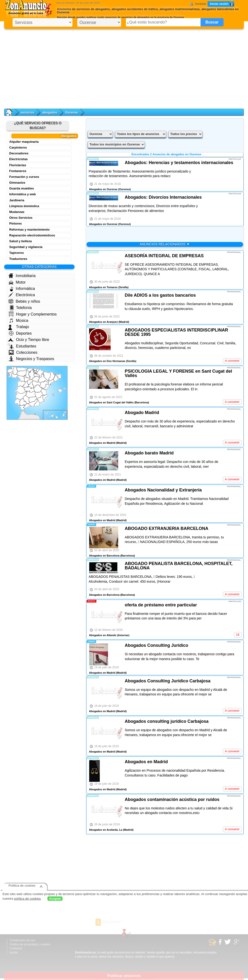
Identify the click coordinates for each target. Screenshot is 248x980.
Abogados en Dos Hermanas (107, 361)
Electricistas (19, 159)
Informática (22, 289)
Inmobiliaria (22, 276)
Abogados (69, 136)
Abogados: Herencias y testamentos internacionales (179, 163)
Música (19, 320)
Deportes (20, 333)
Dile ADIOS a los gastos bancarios (160, 295)
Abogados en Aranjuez (104, 322)
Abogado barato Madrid (149, 453)
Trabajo (19, 327)
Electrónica (22, 295)
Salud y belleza (20, 241)
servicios (27, 112)
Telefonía (21, 308)
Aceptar (55, 899)
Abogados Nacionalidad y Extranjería (163, 490)
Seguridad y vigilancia (26, 247)
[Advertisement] (124, 68)
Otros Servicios (21, 218)
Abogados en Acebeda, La (106, 830)
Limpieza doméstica (24, 206)
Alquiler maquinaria (24, 142)
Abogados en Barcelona (104, 556)
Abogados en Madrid (102, 443)
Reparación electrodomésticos (32, 235)
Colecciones (23, 352)
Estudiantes (22, 346)
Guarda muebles (22, 188)
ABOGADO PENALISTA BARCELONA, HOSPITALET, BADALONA (179, 566)
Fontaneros (18, 171)
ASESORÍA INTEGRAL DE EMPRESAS (164, 256)
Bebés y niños (24, 301)
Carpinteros (18, 147)
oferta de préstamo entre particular (161, 605)
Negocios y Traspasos (31, 359)
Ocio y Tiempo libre (28, 340)
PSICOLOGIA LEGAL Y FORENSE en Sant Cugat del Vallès (178, 373)
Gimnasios (17, 183)
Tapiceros (16, 253)
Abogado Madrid (142, 413)
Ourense (72, 112)
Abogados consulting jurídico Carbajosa (167, 721)
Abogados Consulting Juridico (156, 645)
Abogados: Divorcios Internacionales (163, 197)
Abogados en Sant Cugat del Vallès (111, 402)
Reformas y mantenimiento (29, 230)
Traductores (18, 259)
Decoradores (19, 153)
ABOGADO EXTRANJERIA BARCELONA (167, 528)
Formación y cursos (24, 177)
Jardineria (17, 200)
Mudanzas (17, 212)
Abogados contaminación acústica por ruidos (172, 799)
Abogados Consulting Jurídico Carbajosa (168, 681)
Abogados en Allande (103, 635)
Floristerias (18, 165)
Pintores (15, 223)
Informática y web (23, 194)
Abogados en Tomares (103, 287)
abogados (50, 112)
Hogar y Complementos (33, 314)
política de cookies (27, 899)
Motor (17, 282)
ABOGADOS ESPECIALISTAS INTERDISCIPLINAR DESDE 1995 (176, 332)
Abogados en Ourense (103, 189)
